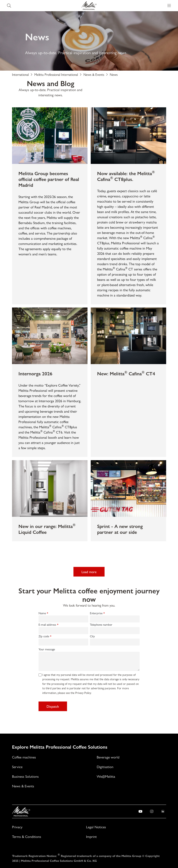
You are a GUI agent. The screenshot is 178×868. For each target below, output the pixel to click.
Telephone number (101, 625)
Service (17, 767)
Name (42, 613)
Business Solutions (25, 776)
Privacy (17, 827)
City (92, 636)
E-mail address (47, 625)
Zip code (44, 636)
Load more (89, 572)
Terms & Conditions (27, 837)
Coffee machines (24, 757)
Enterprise (96, 613)
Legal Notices (96, 827)
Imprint (91, 837)
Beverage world (108, 757)
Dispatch (53, 706)
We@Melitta (106, 776)
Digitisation (105, 767)
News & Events (23, 786)
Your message (47, 649)
